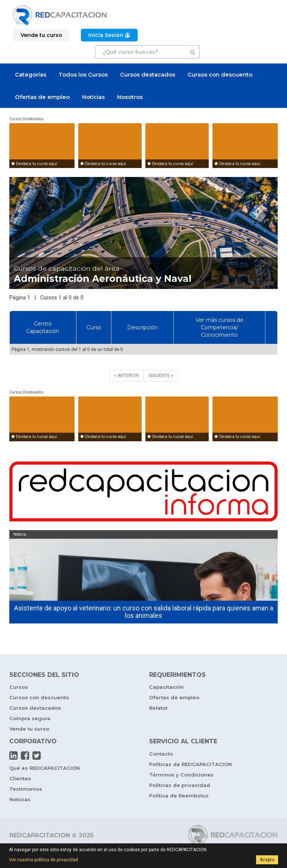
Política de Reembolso (179, 796)
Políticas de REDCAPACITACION (190, 764)
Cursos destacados (148, 74)
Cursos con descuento (220, 74)
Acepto (267, 860)
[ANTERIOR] (127, 376)
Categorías (31, 74)
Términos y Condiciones (181, 775)
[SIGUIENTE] (161, 376)
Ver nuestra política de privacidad (43, 860)
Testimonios (26, 789)
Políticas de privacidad (180, 785)
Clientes (20, 778)
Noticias (93, 97)
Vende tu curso (29, 729)
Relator (159, 708)
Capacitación (166, 687)
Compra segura (30, 718)
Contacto (161, 754)
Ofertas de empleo (42, 97)
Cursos (19, 687)
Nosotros (130, 97)
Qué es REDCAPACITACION (45, 768)
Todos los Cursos (83, 74)
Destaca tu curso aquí (34, 164)
